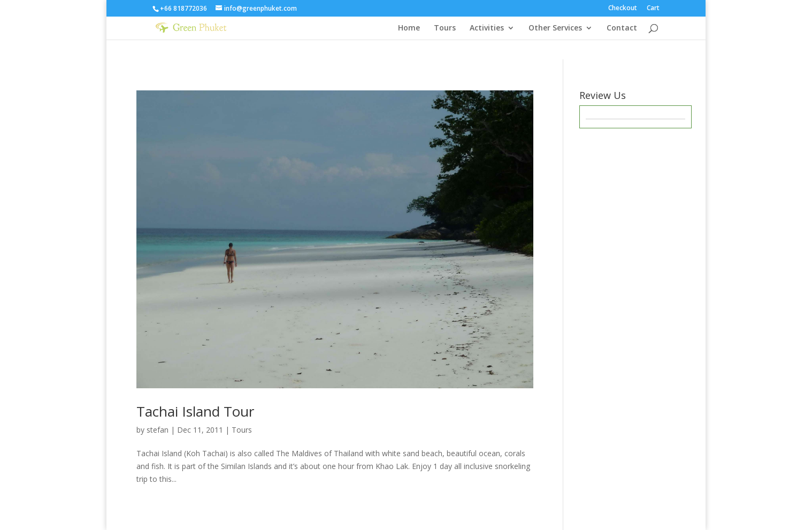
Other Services (555, 28)
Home (409, 28)
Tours (445, 28)
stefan (158, 430)
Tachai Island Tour (195, 411)
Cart (653, 9)
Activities (487, 28)
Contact (622, 28)
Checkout (623, 9)
